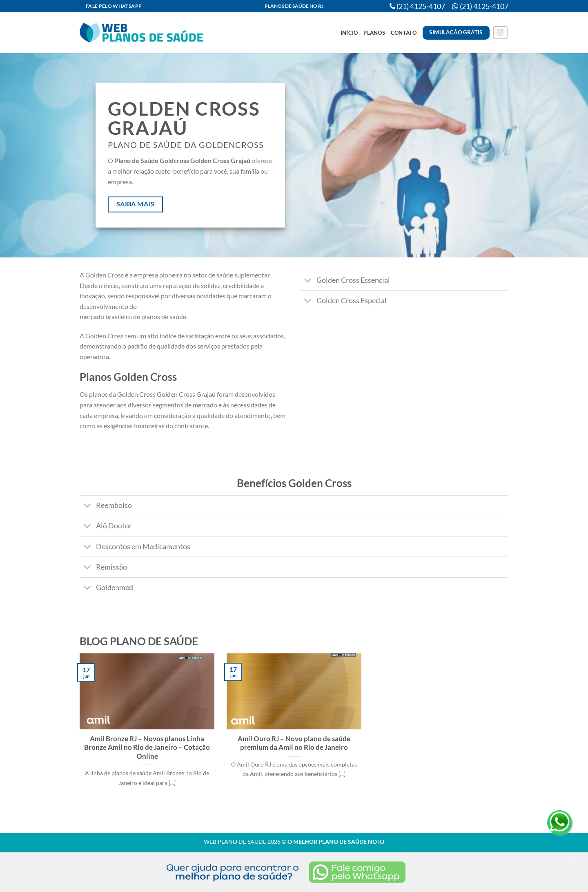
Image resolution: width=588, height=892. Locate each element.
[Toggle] (308, 281)
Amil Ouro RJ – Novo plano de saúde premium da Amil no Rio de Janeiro (294, 743)
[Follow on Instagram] (500, 33)
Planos (374, 33)
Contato (404, 33)
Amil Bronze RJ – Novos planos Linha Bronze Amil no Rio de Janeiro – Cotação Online (147, 748)
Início (349, 33)
